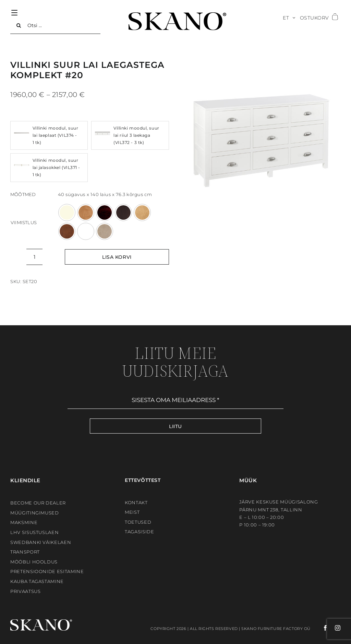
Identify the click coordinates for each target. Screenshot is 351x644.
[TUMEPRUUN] (67, 231)
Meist (132, 512)
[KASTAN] (105, 212)
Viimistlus (24, 222)
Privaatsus (26, 591)
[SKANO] (177, 15)
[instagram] (334, 628)
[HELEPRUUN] (86, 212)
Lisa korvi (117, 257)
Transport (25, 552)
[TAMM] (142, 212)
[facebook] (319, 628)
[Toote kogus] (34, 257)
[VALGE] (86, 231)
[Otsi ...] (55, 25)
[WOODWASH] (105, 231)
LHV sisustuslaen (34, 532)
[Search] (19, 25)
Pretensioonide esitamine (47, 571)
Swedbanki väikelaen (41, 542)
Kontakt (136, 502)
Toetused (138, 522)
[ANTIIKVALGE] (67, 212)
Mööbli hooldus (34, 562)
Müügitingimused (35, 513)
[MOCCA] (123, 212)
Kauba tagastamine (37, 581)
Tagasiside (140, 532)
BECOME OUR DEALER (38, 503)
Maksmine (24, 522)
